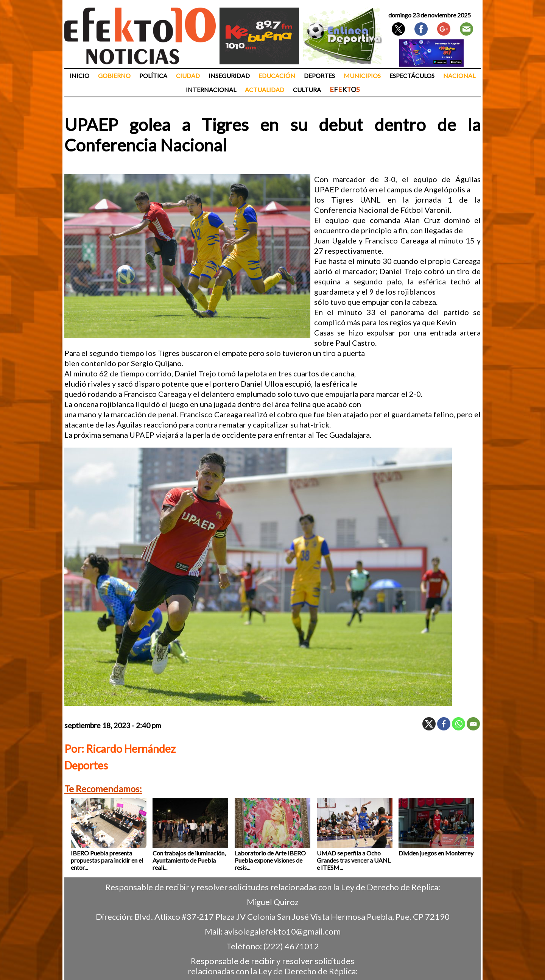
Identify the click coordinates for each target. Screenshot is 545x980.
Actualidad (265, 90)
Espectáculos (412, 76)
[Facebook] (444, 724)
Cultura (307, 90)
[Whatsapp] (459, 724)
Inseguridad (229, 76)
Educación (277, 76)
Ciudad (188, 76)
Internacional (211, 90)
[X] (429, 724)
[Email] (473, 724)
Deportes (319, 76)
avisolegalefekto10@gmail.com (282, 931)
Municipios (362, 76)
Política (153, 76)
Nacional (459, 76)
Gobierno (114, 76)
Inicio (79, 76)
